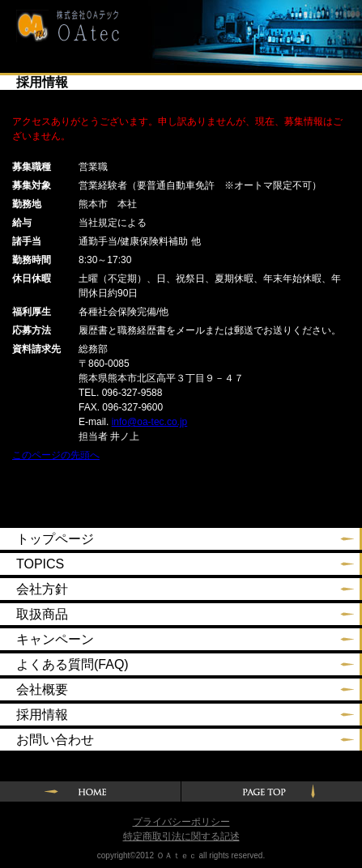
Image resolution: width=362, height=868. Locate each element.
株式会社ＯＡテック (62, 26)
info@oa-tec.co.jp (150, 422)
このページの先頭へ (56, 455)
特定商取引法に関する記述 (181, 836)
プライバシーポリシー (181, 822)
